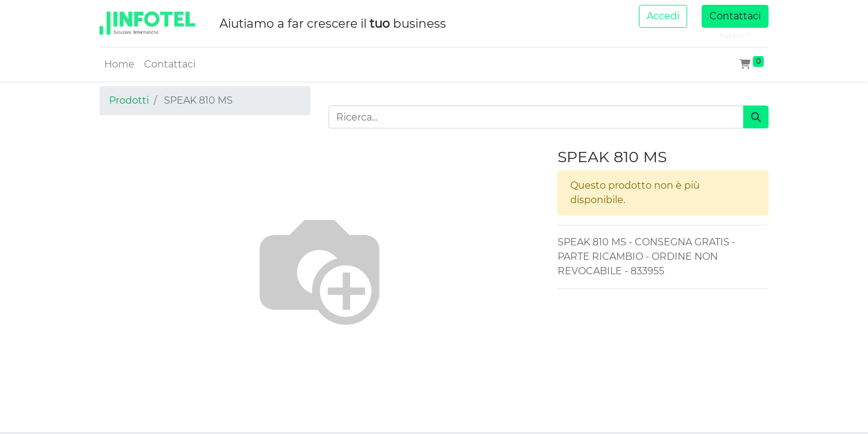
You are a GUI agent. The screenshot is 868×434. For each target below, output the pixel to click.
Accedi (663, 16)
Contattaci (735, 16)
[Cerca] (756, 117)
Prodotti (129, 100)
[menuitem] (119, 64)
